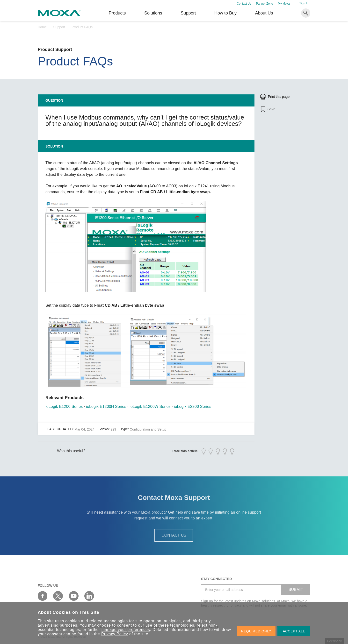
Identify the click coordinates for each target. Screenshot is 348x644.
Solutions (153, 13)
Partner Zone (265, 4)
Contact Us (244, 4)
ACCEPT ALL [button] (294, 631)
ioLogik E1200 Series (64, 407)
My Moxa (284, 4)
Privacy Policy (115, 634)
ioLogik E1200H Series (106, 407)
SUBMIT (296, 590)
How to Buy (225, 13)
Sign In (304, 3)
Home (42, 27)
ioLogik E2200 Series (193, 407)
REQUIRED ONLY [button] (256, 631)
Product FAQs (82, 27)
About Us (264, 13)
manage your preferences (126, 630)
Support (188, 13)
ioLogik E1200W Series (150, 407)
